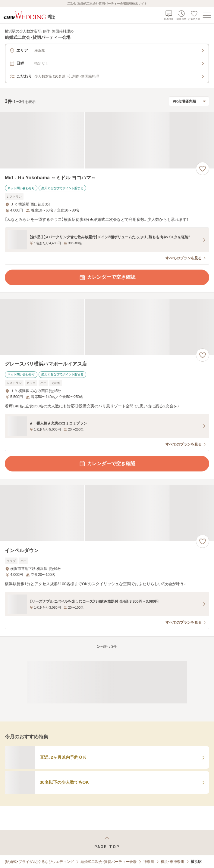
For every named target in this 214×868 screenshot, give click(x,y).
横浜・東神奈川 (172, 862)
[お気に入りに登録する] (203, 168)
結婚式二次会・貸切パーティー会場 (109, 862)
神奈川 (149, 862)
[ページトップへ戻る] (107, 843)
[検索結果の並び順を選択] (189, 101)
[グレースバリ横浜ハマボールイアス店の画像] (107, 327)
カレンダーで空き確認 (107, 277)
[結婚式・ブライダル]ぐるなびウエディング (39, 862)
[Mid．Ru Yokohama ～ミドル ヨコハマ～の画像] (107, 140)
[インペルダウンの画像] (107, 513)
